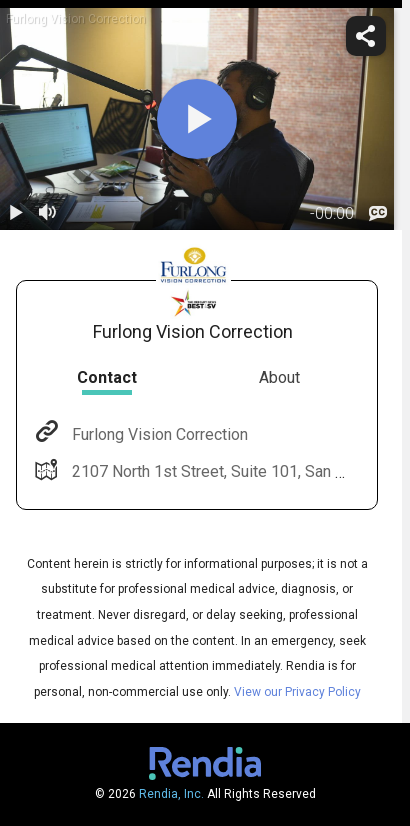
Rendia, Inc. (171, 794)
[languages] (378, 214)
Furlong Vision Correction (158, 434)
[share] (366, 36)
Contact (107, 377)
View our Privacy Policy (297, 692)
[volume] (48, 214)
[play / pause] (16, 214)
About (279, 377)
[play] (197, 119)
